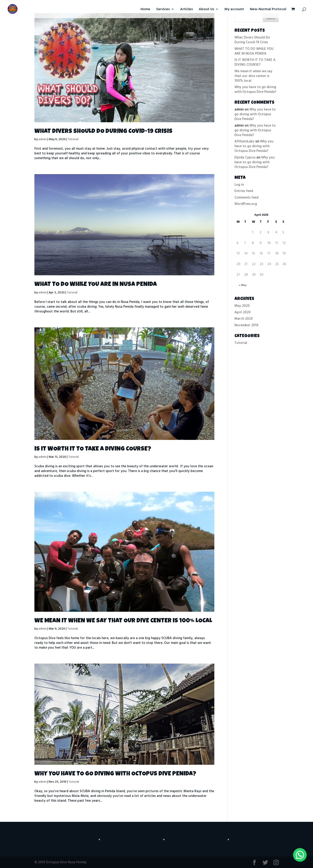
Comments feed (246, 198)
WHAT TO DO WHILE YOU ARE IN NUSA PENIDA (96, 285)
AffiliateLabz (244, 141)
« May (243, 285)
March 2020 (244, 319)
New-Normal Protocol (268, 10)
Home (145, 10)
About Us (206, 10)
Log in (239, 185)
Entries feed (244, 191)
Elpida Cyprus (245, 157)
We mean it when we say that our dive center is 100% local (123, 621)
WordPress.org (246, 204)
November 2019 (246, 325)
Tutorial (73, 139)
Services (163, 10)
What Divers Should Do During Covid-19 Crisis (103, 132)
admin (43, 139)
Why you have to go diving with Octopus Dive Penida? (115, 774)
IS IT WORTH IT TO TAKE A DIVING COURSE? (93, 449)
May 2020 (242, 306)
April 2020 (243, 312)
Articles (186, 10)
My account (234, 10)
